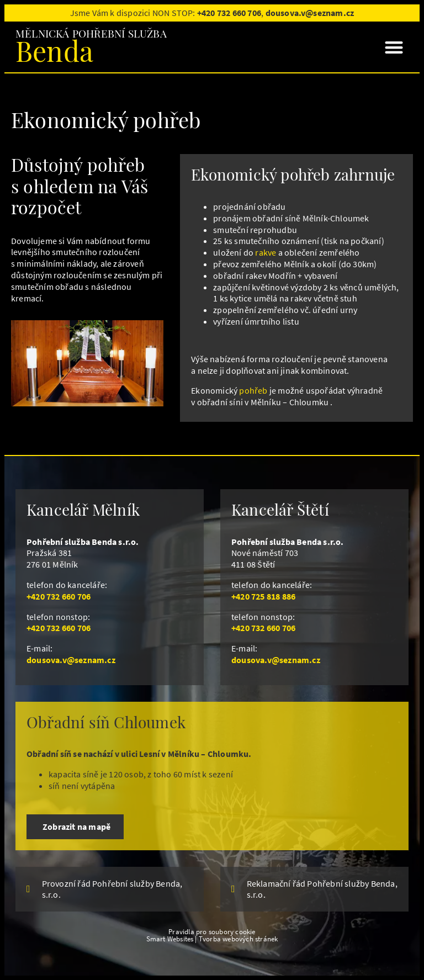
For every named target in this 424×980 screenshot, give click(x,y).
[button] (394, 47)
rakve (266, 252)
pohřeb (253, 390)
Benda (54, 50)
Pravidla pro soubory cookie (212, 931)
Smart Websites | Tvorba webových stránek (212, 939)
